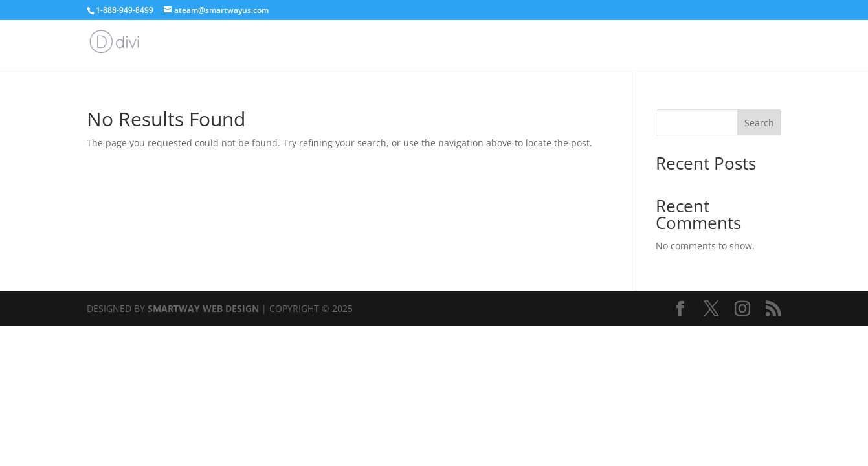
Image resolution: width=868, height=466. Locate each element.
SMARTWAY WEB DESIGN (203, 308)
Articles (765, 47)
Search (759, 123)
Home (718, 47)
